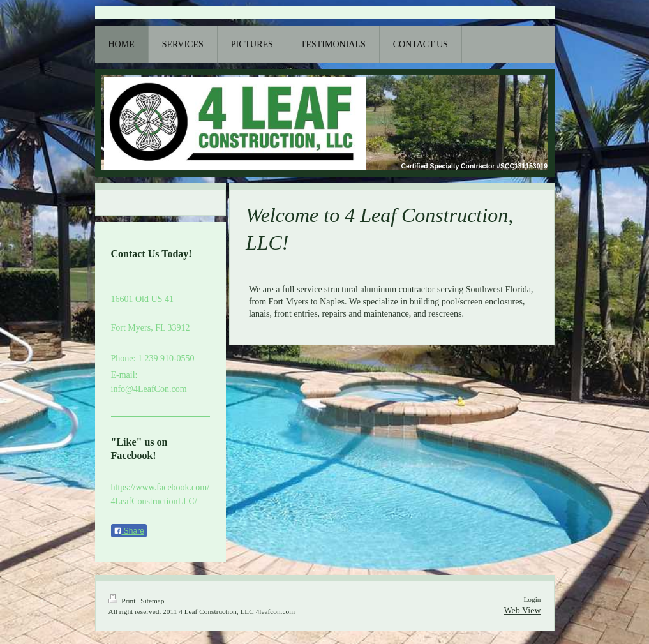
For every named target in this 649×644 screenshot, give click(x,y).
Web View (522, 610)
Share (129, 531)
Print (123, 601)
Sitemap (152, 601)
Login (532, 599)
